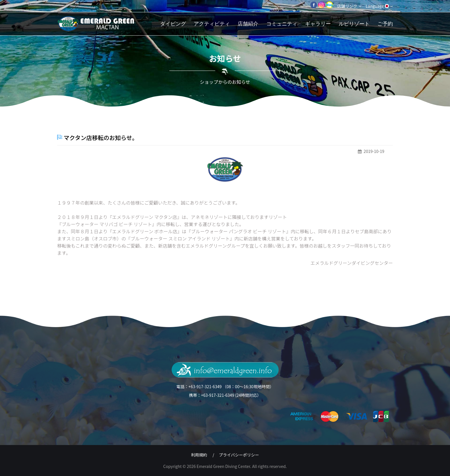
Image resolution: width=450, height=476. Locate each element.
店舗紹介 (248, 24)
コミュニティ (282, 24)
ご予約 (385, 24)
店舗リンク (349, 6)
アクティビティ (212, 24)
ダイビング (173, 24)
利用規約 (199, 455)
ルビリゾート (354, 24)
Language (379, 6)
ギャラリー (318, 24)
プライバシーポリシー (239, 455)
